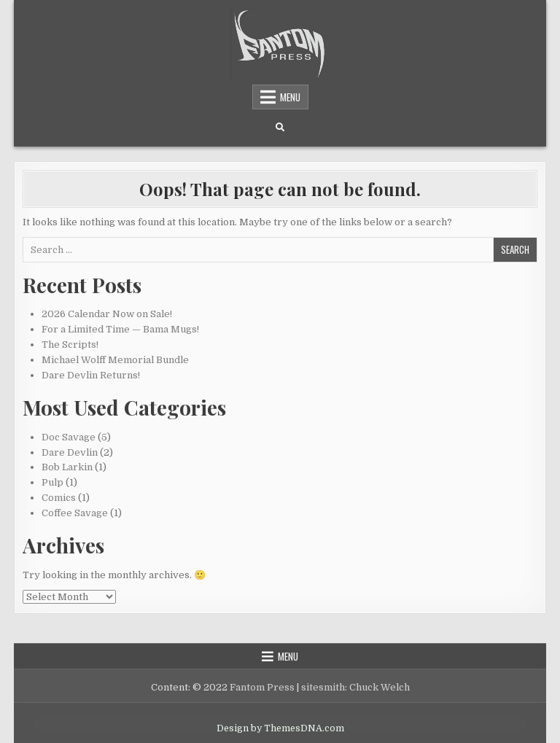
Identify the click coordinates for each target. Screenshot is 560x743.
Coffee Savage (75, 513)
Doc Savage (69, 437)
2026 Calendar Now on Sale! (107, 314)
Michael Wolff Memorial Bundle (115, 360)
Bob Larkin (67, 467)
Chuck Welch (380, 687)
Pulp (52, 482)
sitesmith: (324, 687)
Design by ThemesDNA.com (280, 728)
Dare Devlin (70, 452)
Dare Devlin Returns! (91, 375)
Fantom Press (262, 687)
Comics (59, 498)
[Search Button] (280, 128)
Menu (290, 97)
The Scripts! (70, 345)
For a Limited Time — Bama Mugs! (120, 329)
